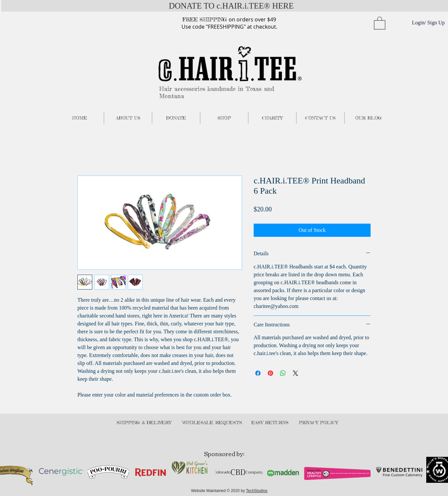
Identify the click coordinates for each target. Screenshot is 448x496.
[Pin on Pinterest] (270, 373)
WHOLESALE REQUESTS (212, 422)
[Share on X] (295, 373)
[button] (380, 23)
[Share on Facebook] (258, 373)
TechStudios (257, 491)
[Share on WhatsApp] (283, 373)
